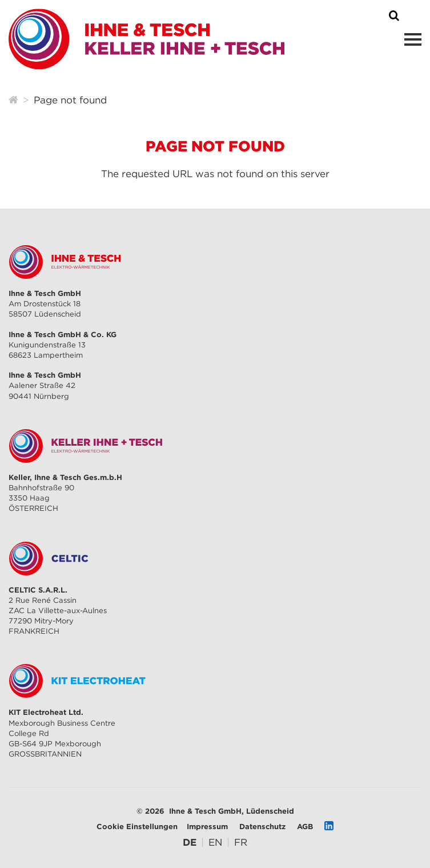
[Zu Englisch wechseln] (215, 842)
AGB (305, 826)
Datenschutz (262, 826)
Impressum (207, 826)
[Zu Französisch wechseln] (241, 842)
